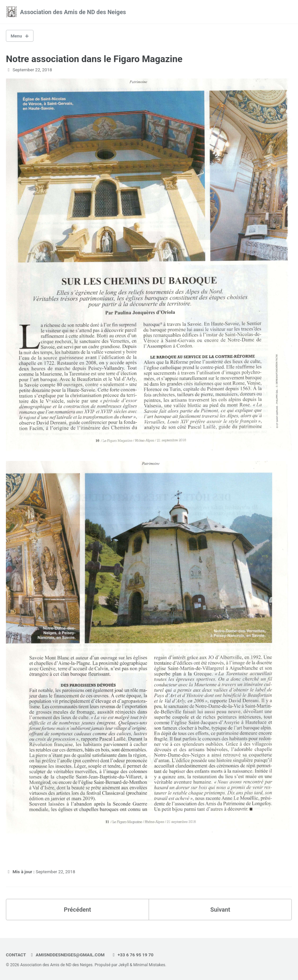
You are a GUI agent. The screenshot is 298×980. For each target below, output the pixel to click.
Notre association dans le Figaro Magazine (94, 59)
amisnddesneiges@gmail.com (67, 955)
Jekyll (124, 965)
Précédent (78, 910)
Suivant (220, 910)
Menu (16, 36)
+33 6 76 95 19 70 (132, 955)
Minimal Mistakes (149, 965)
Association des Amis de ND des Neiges (73, 12)
